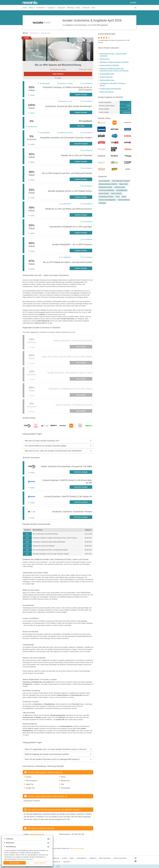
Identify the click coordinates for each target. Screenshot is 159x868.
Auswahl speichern (40, 863)
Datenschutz (21, 859)
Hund (118, 197)
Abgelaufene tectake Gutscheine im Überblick (114, 62)
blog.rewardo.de (54, 858)
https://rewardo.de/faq (77, 848)
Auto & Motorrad (104, 181)
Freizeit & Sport (120, 187)
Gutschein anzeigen (81, 144)
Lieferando (86, 8)
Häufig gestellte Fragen (107, 74)
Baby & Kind (124, 184)
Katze (124, 197)
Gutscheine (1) (35, 33)
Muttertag (70, 8)
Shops (72, 858)
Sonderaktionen (82, 858)
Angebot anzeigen (81, 95)
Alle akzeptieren (15, 863)
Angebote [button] (51, 8)
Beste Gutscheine (105, 858)
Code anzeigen (81, 347)
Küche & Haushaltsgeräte (107, 200)
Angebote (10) (46, 33)
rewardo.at (66, 862)
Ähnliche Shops (105, 59)
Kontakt (64, 858)
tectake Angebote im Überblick (109, 65)
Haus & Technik (116, 193)
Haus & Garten (104, 193)
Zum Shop (81, 126)
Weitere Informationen (107, 92)
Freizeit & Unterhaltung (106, 190)
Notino (78, 8)
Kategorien (61, 8)
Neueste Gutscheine (120, 858)
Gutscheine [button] (40, 8)
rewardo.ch (57, 862)
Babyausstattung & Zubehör (108, 184)
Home (25, 8)
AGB (58, 866)
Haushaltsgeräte (122, 190)
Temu (93, 8)
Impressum (30, 859)
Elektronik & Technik (106, 187)
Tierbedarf (102, 203)
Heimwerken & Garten (106, 197)
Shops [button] (31, 8)
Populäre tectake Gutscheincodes (110, 89)
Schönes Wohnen (124, 200)
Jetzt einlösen (58, 74)
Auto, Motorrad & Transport (121, 181)
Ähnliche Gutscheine (106, 77)
